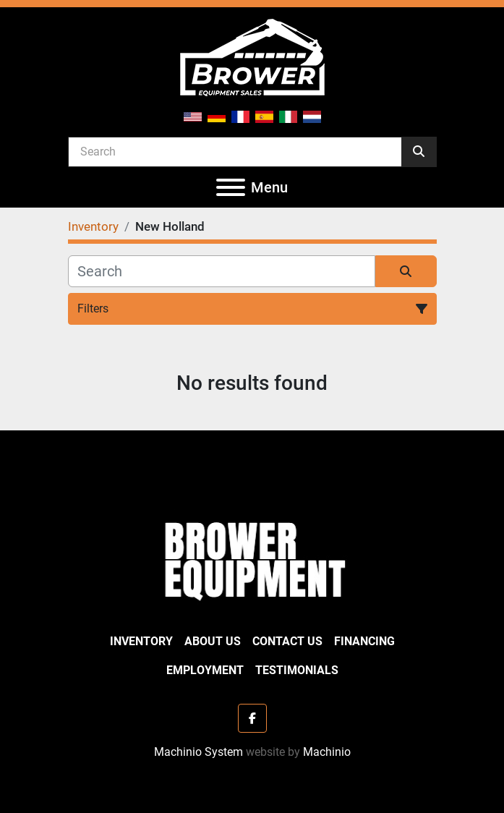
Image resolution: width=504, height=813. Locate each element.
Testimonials (297, 670)
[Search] (235, 151)
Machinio (327, 752)
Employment (205, 670)
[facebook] (252, 718)
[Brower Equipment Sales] (252, 558)
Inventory (141, 641)
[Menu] (231, 187)
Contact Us (287, 641)
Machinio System (198, 752)
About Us (213, 641)
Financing (364, 641)
